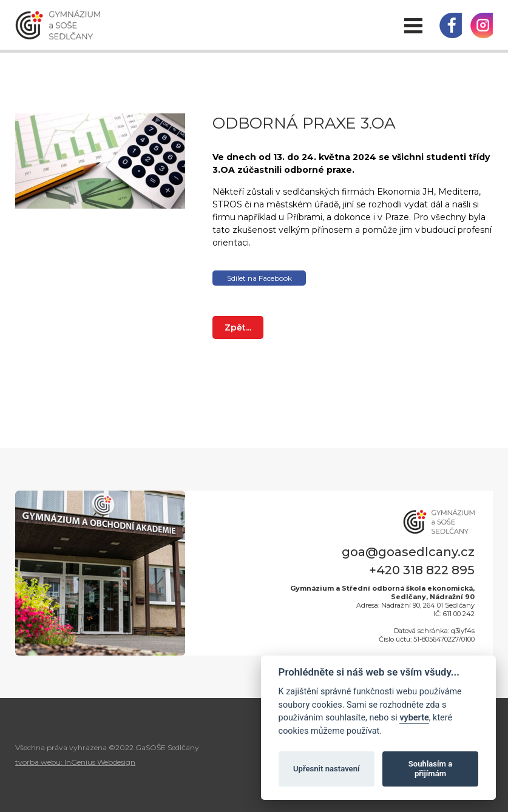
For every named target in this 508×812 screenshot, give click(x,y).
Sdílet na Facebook (259, 278)
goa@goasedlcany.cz (408, 552)
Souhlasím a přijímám (430, 769)
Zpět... (238, 327)
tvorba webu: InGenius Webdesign (75, 762)
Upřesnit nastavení (327, 769)
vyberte (414, 718)
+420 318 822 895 (422, 570)
